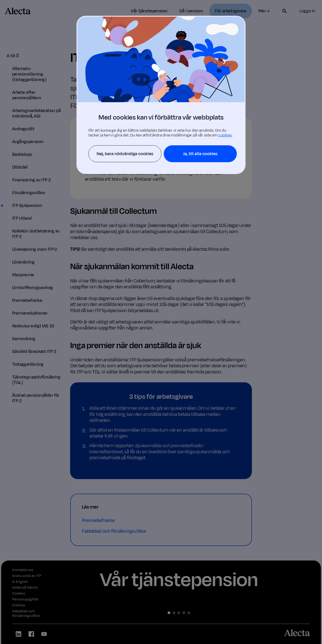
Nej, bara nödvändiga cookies (125, 154)
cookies (225, 135)
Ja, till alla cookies (200, 154)
